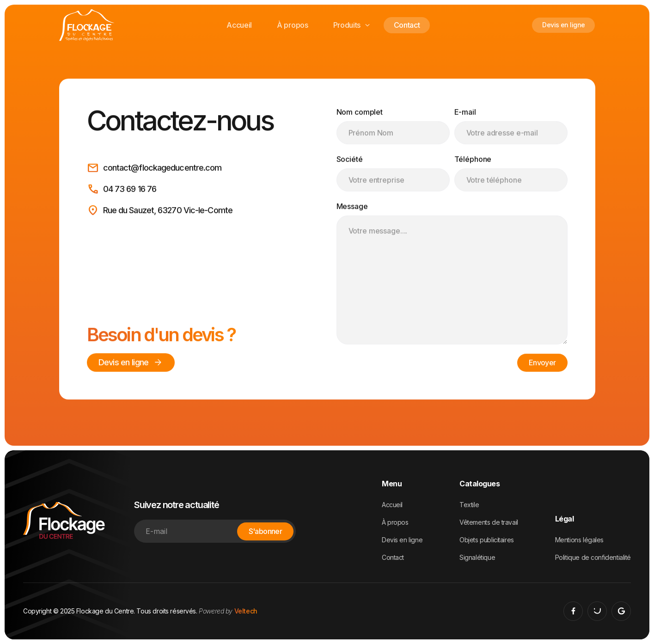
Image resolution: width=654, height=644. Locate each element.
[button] (351, 25)
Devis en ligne (563, 25)
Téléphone (473, 159)
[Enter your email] (215, 531)
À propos (292, 25)
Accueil (239, 25)
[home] (87, 25)
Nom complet (360, 112)
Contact (407, 25)
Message (352, 207)
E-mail (465, 112)
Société (350, 159)
